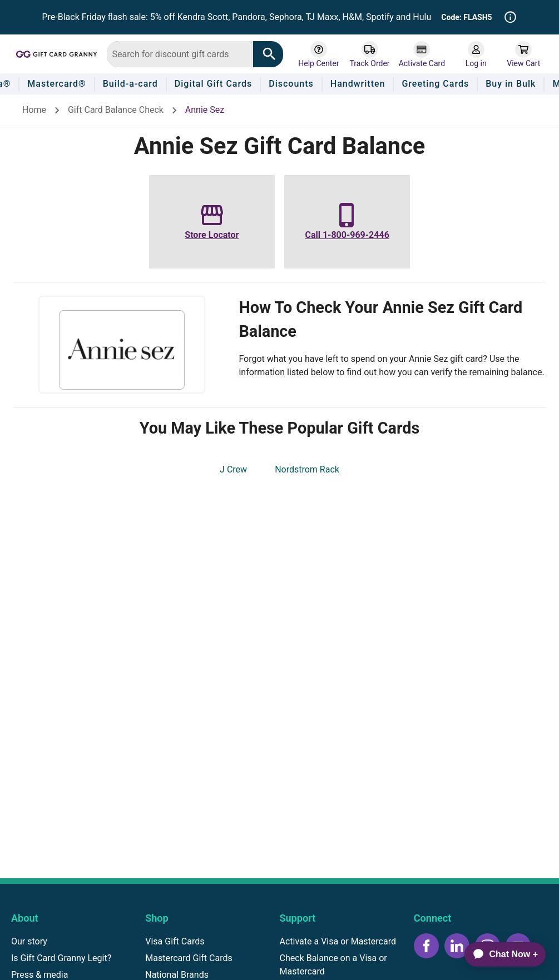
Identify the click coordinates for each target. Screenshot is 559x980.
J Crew (233, 469)
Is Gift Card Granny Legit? (61, 958)
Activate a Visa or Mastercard (338, 941)
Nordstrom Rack (307, 469)
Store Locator (212, 235)
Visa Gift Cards (175, 941)
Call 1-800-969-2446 (347, 235)
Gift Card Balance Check (116, 110)
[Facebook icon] (426, 946)
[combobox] (180, 54)
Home (34, 110)
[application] (500, 954)
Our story (29, 941)
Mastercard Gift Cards (189, 958)
